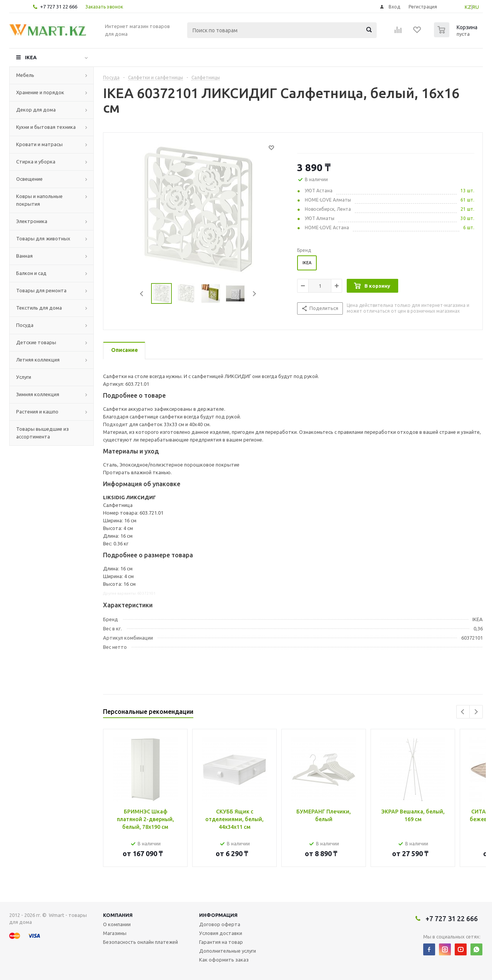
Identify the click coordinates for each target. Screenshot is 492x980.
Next (254, 294)
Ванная (24, 256)
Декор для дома (36, 110)
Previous (142, 294)
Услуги (24, 377)
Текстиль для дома (39, 308)
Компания (118, 915)
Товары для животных (43, 238)
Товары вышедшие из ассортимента (42, 433)
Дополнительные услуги (228, 951)
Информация (218, 915)
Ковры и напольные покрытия (39, 200)
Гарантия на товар (221, 942)
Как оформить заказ (224, 960)
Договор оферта (220, 924)
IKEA (31, 57)
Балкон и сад (31, 273)
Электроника (32, 221)
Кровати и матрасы (39, 144)
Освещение (29, 179)
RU (476, 7)
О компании (117, 924)
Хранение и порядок (40, 92)
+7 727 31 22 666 (59, 7)
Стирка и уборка (36, 162)
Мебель (25, 75)
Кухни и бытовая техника (46, 127)
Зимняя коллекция (38, 394)
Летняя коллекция (38, 360)
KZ (468, 7)
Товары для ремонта (41, 290)
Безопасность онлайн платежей (140, 942)
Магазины (115, 933)
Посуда (25, 325)
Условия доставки (221, 933)
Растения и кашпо (37, 412)
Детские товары (36, 342)
